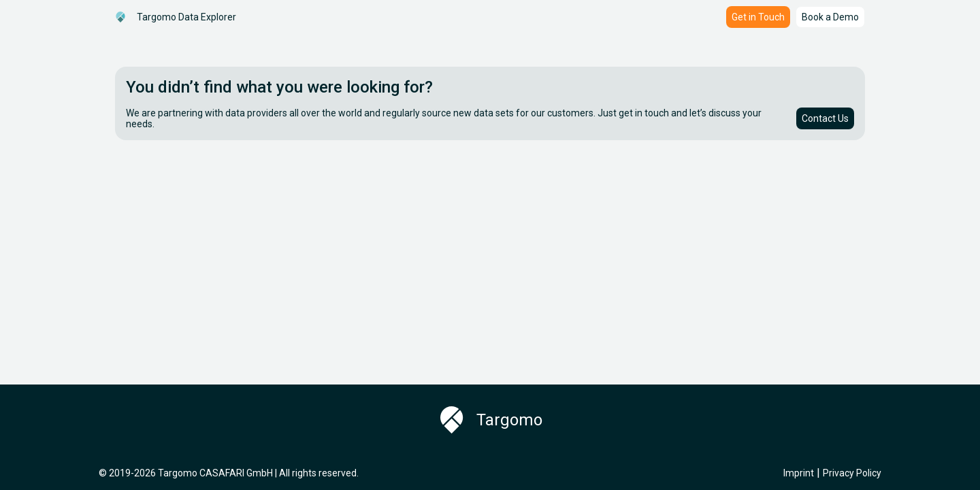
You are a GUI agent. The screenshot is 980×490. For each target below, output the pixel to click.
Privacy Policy (852, 473)
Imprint (799, 473)
